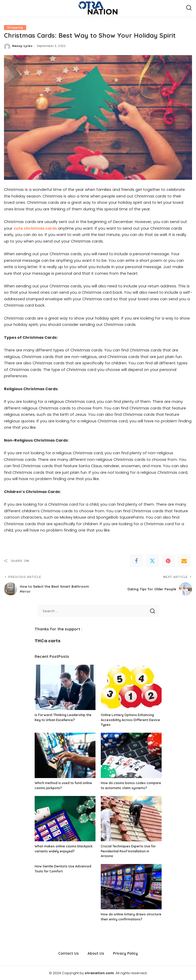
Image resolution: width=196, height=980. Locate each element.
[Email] (184, 561)
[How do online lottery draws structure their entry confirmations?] (131, 887)
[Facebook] (136, 561)
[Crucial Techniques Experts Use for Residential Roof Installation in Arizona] (131, 819)
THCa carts (47, 641)
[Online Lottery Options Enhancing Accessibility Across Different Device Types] (131, 687)
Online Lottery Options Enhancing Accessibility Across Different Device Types (130, 720)
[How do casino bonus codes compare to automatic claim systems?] (131, 755)
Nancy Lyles (22, 46)
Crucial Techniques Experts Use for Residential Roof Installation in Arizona (128, 851)
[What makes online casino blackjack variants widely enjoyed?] (65, 819)
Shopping (15, 27)
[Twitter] (152, 561)
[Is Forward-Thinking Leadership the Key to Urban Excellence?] (65, 687)
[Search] (189, 8)
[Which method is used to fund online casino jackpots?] (65, 755)
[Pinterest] (168, 561)
